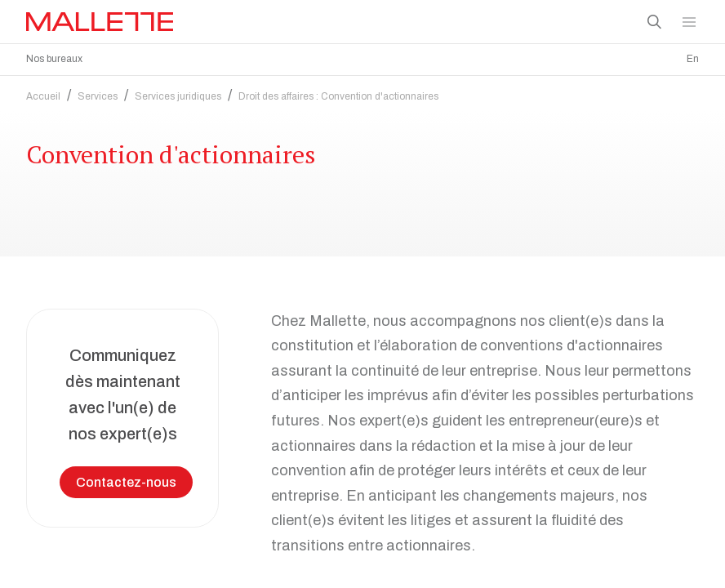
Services (98, 96)
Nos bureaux (54, 59)
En (693, 59)
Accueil (43, 96)
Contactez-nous (126, 482)
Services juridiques (178, 96)
